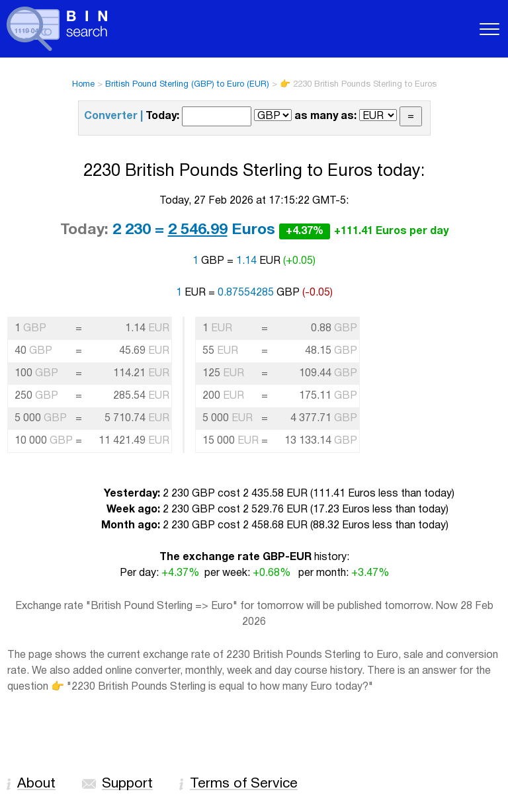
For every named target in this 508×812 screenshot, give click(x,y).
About (36, 784)
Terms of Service (244, 784)
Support (127, 784)
